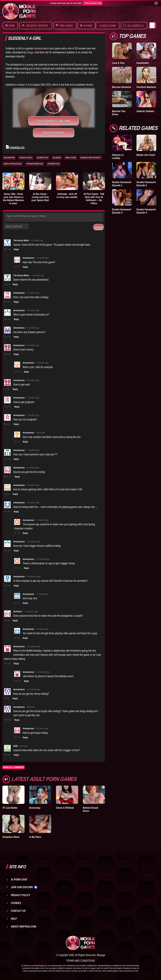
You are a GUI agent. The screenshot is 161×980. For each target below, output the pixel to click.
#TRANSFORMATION (35, 164)
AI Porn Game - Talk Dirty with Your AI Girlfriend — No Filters (94, 199)
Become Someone (122, 87)
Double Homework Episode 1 (122, 184)
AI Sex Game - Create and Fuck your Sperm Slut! (40, 197)
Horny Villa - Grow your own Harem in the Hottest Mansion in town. (13, 199)
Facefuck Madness (146, 87)
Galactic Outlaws (145, 111)
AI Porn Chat (19, 879)
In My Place (35, 837)
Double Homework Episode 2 (146, 184)
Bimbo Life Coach (146, 155)
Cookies (16, 903)
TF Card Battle (10, 808)
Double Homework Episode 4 (146, 211)
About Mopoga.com (24, 926)
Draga (30, 52)
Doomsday (35, 808)
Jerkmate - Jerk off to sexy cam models (67, 195)
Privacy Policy (21, 895)
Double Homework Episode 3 (122, 211)
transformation (42, 48)
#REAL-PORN (71, 158)
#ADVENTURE (9, 158)
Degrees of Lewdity (118, 156)
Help (14, 919)
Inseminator (143, 63)
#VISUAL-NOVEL (26, 158)
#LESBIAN (57, 158)
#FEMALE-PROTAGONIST (90, 158)
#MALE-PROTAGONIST (13, 164)
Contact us (18, 911)
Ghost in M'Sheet (65, 808)
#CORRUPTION (54, 164)
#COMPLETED (43, 158)
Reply (16, 249)
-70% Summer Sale (93, 3)
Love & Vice (118, 63)
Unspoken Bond (11, 837)
